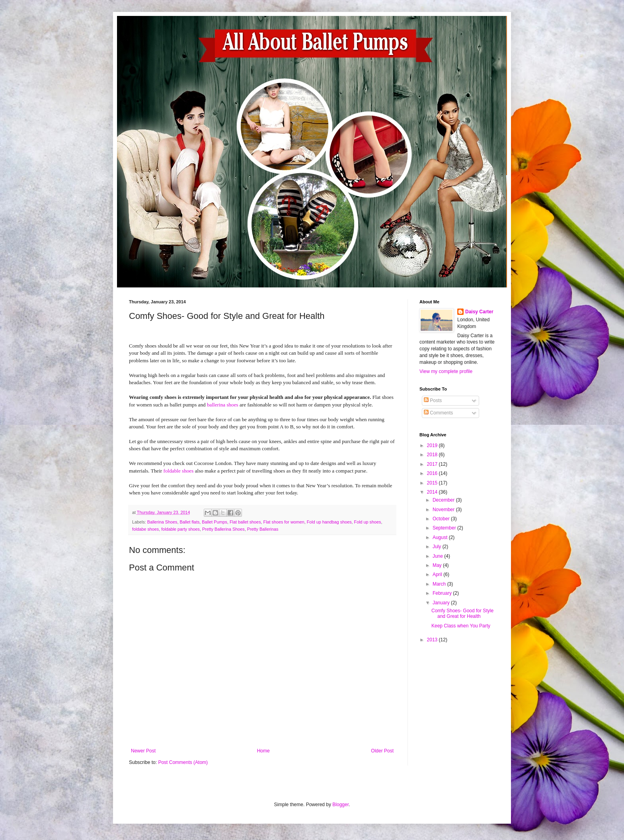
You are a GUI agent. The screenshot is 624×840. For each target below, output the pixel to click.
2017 (433, 464)
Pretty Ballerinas (263, 529)
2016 (433, 473)
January (442, 603)
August (441, 537)
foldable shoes (179, 471)
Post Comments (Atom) (183, 762)
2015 (433, 483)
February (443, 593)
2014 (433, 492)
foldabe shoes (145, 529)
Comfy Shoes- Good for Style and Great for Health (462, 613)
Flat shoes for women (284, 522)
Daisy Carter (479, 312)
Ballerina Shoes (162, 522)
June (438, 556)
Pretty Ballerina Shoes (223, 529)
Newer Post (143, 751)
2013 (433, 640)
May (438, 565)
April (438, 574)
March (440, 584)
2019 (433, 445)
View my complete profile (446, 371)
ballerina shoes (223, 405)
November (444, 510)
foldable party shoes (180, 529)
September (445, 528)
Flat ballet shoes (245, 522)
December (444, 500)
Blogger (340, 805)
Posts (433, 400)
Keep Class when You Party (461, 626)
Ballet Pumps (214, 522)
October (442, 519)
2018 (433, 455)
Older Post (382, 751)
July (438, 547)
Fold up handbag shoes (329, 522)
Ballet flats (189, 522)
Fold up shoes (368, 522)
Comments (438, 413)
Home (263, 751)
